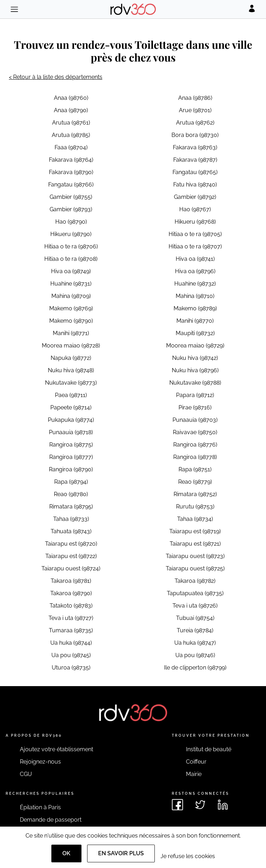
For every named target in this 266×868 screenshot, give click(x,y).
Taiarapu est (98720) (71, 544)
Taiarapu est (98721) (195, 544)
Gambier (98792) (195, 197)
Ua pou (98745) (71, 655)
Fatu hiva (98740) (195, 185)
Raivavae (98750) (195, 432)
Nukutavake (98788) (195, 383)
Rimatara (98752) (195, 494)
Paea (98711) (71, 395)
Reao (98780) (71, 494)
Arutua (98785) (71, 135)
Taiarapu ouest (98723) (195, 556)
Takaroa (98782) (195, 581)
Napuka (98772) (71, 358)
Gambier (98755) (71, 197)
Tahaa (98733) (71, 519)
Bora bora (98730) (195, 135)
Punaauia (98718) (71, 432)
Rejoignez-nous (40, 762)
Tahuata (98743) (71, 531)
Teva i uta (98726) (195, 606)
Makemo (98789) (195, 308)
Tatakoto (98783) (71, 606)
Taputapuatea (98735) (195, 593)
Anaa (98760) (71, 98)
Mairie (194, 774)
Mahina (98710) (195, 296)
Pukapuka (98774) (71, 420)
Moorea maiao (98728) (71, 346)
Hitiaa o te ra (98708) (71, 259)
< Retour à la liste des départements (56, 77)
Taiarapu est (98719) (195, 531)
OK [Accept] (66, 853)
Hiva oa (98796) (195, 271)
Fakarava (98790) (71, 172)
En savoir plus (121, 853)
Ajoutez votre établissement (56, 749)
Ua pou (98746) (195, 655)
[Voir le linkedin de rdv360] (223, 805)
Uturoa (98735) (71, 668)
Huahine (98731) (71, 284)
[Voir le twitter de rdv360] (200, 805)
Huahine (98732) (195, 284)
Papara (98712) (195, 395)
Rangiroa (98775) (71, 445)
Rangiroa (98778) (195, 457)
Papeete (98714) (71, 407)
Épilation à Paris (40, 807)
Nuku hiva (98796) (195, 370)
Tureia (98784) (195, 630)
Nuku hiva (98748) (71, 370)
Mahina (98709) (71, 296)
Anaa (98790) (71, 110)
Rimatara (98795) (71, 507)
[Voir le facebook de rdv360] (177, 805)
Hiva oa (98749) (71, 271)
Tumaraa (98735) (71, 630)
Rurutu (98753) (195, 507)
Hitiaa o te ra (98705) (195, 234)
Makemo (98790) (71, 321)
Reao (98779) (195, 482)
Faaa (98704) (71, 147)
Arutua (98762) (195, 123)
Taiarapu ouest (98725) (195, 568)
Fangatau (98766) (71, 185)
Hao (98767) (195, 209)
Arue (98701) (195, 110)
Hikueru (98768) (195, 222)
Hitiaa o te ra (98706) (71, 246)
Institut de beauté (209, 749)
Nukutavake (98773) (71, 383)
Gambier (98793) (71, 209)
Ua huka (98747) (195, 643)
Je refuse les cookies (188, 856)
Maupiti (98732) (195, 333)
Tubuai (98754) (195, 618)
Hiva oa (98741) (195, 259)
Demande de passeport (51, 820)
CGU (26, 774)
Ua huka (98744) (71, 643)
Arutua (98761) (71, 123)
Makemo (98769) (71, 308)
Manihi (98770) (195, 321)
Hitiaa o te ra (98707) (195, 246)
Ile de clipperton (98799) (195, 668)
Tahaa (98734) (195, 519)
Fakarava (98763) (195, 147)
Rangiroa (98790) (71, 469)
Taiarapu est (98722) (71, 556)
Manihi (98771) (71, 333)
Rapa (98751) (195, 469)
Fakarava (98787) (195, 160)
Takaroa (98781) (71, 581)
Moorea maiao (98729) (195, 346)
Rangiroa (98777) (71, 457)
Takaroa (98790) (71, 593)
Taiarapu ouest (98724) (71, 568)
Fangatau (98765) (195, 172)
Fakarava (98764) (71, 160)
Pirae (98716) (195, 407)
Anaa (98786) (195, 98)
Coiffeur (196, 762)
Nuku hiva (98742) (195, 358)
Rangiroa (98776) (195, 445)
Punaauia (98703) (195, 420)
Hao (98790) (71, 222)
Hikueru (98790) (71, 234)
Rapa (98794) (71, 482)
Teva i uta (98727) (71, 618)
